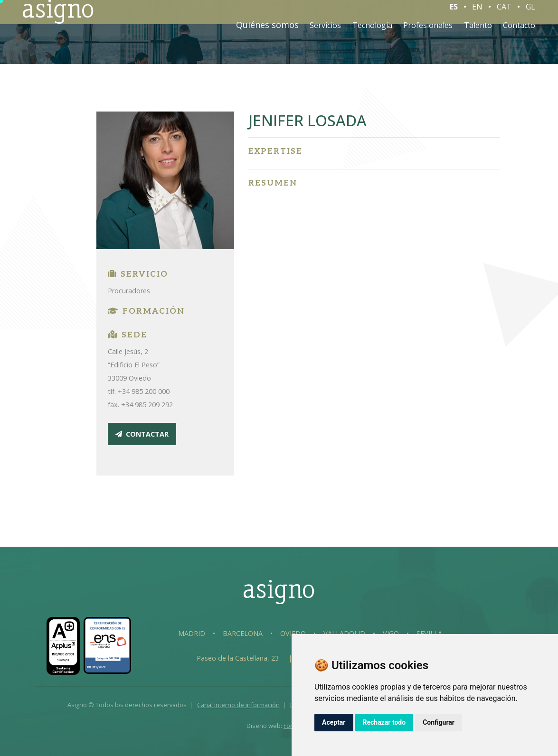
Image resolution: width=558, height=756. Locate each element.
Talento (478, 32)
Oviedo (293, 633)
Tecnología (372, 32)
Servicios (325, 32)
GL (530, 14)
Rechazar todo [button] (384, 722)
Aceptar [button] (334, 722)
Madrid (192, 633)
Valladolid (344, 633)
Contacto (519, 32)
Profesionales (428, 32)
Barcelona (243, 633)
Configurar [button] (439, 722)
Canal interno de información (238, 705)
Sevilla (429, 633)
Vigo (391, 633)
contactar (142, 434)
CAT (504, 14)
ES (454, 14)
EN (477, 14)
